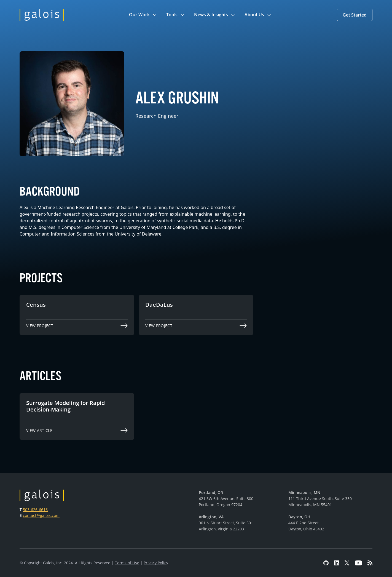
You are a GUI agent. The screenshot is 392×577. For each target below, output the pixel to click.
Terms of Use (127, 563)
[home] (42, 15)
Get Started (355, 15)
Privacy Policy (156, 563)
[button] (143, 15)
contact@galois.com (41, 515)
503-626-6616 (35, 510)
